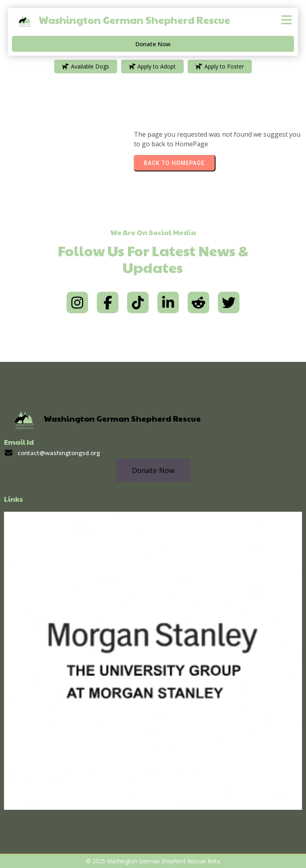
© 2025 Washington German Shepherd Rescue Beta (153, 861)
